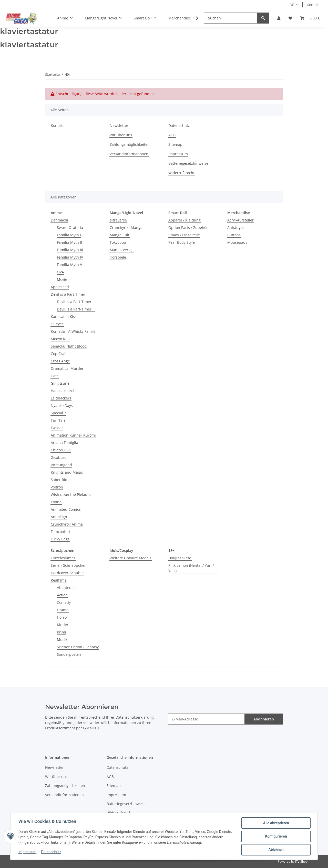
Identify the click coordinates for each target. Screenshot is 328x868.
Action (62, 595)
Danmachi (59, 220)
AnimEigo (59, 517)
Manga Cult (120, 235)
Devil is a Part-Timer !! (76, 309)
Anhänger (236, 227)
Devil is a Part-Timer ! (75, 302)
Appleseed (60, 287)
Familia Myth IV (70, 257)
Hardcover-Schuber (67, 573)
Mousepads (237, 242)
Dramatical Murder (67, 368)
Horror (63, 617)
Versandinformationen (129, 154)
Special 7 (58, 413)
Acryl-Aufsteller (240, 220)
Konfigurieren (276, 837)
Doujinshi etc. (180, 558)
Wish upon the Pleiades (71, 494)
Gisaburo (59, 457)
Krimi (61, 632)
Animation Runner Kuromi (73, 435)
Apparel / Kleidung (184, 220)
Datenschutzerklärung (135, 717)
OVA (60, 272)
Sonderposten (69, 654)
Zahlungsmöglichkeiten (130, 144)
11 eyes (57, 324)
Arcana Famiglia (64, 443)
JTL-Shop (301, 861)
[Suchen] (231, 18)
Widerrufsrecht (181, 173)
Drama (63, 610)
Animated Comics (66, 509)
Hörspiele (118, 257)
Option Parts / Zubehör (188, 227)
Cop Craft (59, 354)
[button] (279, 18)
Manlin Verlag (122, 250)
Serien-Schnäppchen (69, 565)
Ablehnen (276, 850)
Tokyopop (118, 242)
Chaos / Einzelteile (184, 235)
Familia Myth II (69, 242)
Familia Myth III (70, 250)
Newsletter (119, 125)
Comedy (64, 602)
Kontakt (313, 5)
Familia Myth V (69, 265)
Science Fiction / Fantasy (78, 647)
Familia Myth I (69, 235)
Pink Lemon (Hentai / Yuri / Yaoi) (191, 568)
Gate (55, 376)
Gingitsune (60, 383)
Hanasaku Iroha (64, 391)
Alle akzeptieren (276, 823)
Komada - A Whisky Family (73, 331)
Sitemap (175, 144)
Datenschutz (52, 852)
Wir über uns (121, 135)
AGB (172, 135)
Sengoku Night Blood (69, 346)
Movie (62, 279)
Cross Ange (60, 361)
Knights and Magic (67, 472)
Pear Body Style (182, 242)
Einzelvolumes (63, 558)
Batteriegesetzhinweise (188, 163)
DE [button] (292, 5)
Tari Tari (58, 420)
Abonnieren (264, 719)
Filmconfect (61, 532)
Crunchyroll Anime (67, 524)
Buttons (234, 235)
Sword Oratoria (70, 227)
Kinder (63, 625)
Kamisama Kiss (64, 316)
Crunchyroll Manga (126, 227)
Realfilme (59, 580)
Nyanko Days (62, 405)
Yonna (56, 502)
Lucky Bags (60, 539)
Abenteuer (66, 588)
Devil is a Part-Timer (68, 294)
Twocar (57, 428)
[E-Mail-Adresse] (206, 719)
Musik (62, 639)
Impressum (28, 852)
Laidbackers (61, 398)
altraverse (118, 220)
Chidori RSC (61, 450)
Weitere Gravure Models (131, 558)
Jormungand (61, 465)
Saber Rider (61, 480)
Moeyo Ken (60, 339)
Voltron (57, 487)
